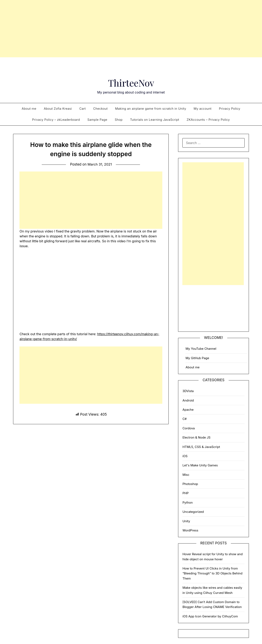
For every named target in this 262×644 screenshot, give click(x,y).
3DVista (188, 391)
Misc (186, 475)
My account (203, 109)
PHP (185, 493)
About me (29, 109)
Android (188, 400)
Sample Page (97, 120)
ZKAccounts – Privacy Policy (208, 120)
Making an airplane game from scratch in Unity (151, 109)
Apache (188, 410)
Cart (82, 109)
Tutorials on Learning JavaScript (155, 120)
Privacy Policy (230, 109)
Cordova (189, 428)
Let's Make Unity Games (200, 465)
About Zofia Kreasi (58, 109)
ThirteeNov (131, 82)
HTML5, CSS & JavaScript (201, 447)
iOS (185, 456)
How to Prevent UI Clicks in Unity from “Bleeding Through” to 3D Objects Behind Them (212, 573)
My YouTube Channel (201, 349)
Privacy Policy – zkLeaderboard (56, 120)
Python (187, 502)
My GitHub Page (197, 358)
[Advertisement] (131, 29)
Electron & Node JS (196, 437)
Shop (119, 120)
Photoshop (190, 484)
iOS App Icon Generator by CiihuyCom (210, 616)
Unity (186, 521)
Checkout (100, 109)
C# (184, 419)
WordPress (190, 530)
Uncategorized (193, 512)
